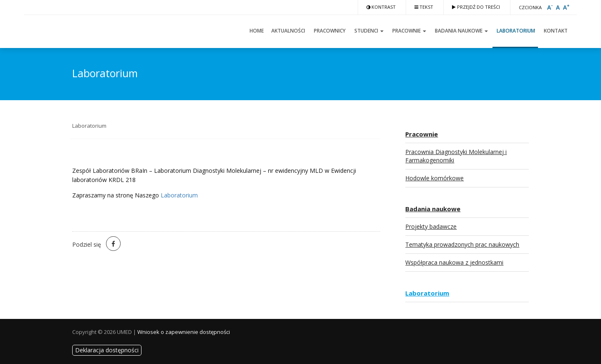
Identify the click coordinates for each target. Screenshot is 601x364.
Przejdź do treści (476, 7)
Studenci (368, 31)
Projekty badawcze (431, 226)
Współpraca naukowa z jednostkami (454, 262)
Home (256, 31)
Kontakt (555, 31)
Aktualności (288, 31)
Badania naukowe (461, 31)
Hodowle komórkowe (434, 178)
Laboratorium (515, 31)
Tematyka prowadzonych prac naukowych (462, 244)
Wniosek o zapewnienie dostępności (184, 332)
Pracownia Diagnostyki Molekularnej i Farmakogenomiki (456, 156)
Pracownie (409, 31)
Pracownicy (329, 31)
